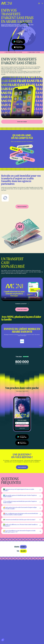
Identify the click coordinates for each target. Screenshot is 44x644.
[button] (3, 640)
